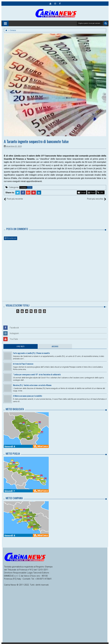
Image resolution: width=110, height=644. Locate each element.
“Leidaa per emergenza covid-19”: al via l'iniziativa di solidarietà (37, 374)
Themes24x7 (107, 643)
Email (82, 193)
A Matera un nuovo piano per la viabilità (27, 396)
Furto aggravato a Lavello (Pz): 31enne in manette (31, 353)
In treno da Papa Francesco (23, 364)
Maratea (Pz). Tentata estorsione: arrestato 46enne (32, 385)
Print (91, 193)
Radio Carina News (3, 643)
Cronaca (23, 187)
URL (100, 193)
